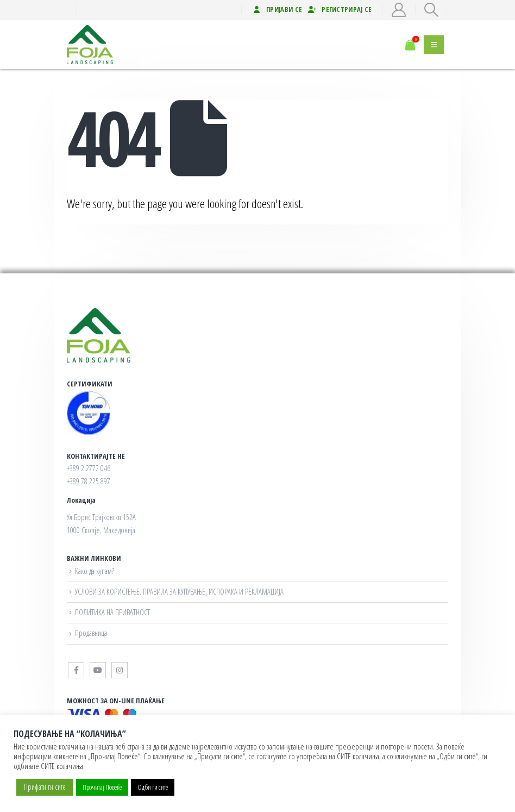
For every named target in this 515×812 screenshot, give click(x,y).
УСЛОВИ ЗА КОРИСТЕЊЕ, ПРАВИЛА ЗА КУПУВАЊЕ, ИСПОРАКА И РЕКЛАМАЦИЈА (179, 592)
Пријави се (277, 10)
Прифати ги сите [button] (45, 787)
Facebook (76, 670)
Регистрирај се (340, 10)
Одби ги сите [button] (153, 787)
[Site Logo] (94, 45)
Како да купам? (95, 571)
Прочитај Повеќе (102, 787)
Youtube (98, 670)
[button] (432, 10)
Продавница (91, 633)
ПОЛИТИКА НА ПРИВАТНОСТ (112, 612)
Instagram (120, 670)
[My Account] (399, 10)
